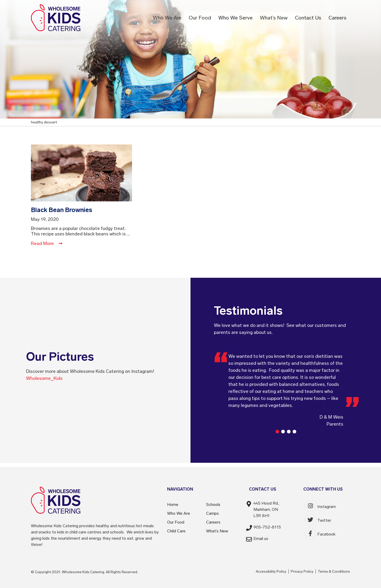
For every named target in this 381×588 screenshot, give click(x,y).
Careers (337, 18)
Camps (212, 513)
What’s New (274, 18)
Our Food (200, 18)
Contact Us (308, 18)
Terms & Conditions (334, 572)
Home (173, 504)
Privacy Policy (302, 572)
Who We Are (167, 18)
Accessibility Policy (271, 572)
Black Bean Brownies (62, 210)
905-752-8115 (267, 527)
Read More (47, 243)
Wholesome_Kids (44, 378)
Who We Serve (235, 18)
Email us (261, 539)
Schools (213, 504)
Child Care (176, 531)
